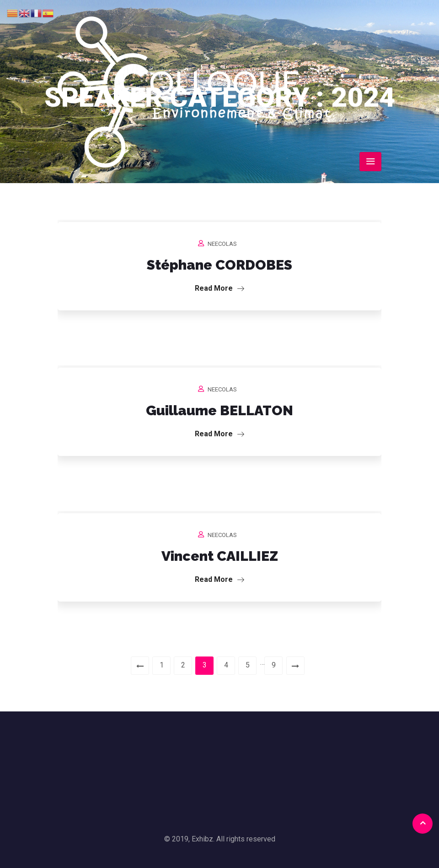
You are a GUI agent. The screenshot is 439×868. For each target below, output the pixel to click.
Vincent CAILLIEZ (220, 556)
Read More (219, 288)
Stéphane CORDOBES (219, 265)
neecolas (222, 244)
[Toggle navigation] (370, 162)
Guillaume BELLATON (219, 410)
